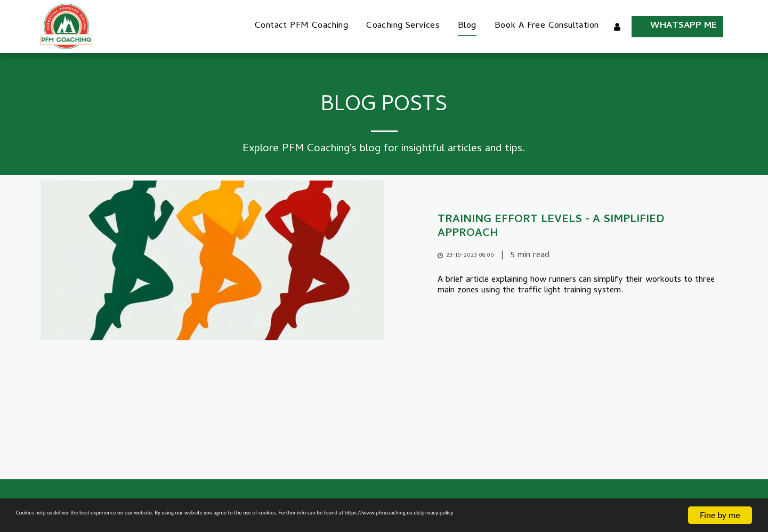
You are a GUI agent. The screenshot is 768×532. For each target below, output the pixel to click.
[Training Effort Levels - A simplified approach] (583, 227)
